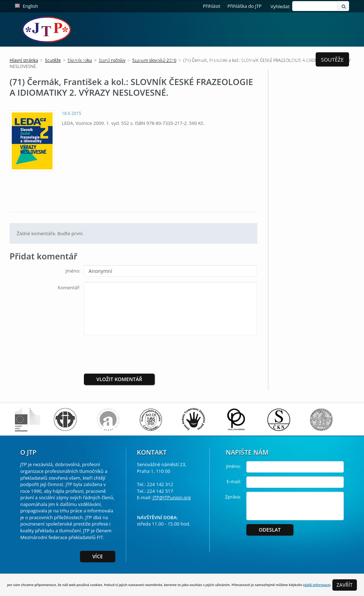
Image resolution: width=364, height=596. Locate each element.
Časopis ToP (255, 59)
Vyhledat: (280, 6)
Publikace (214, 59)
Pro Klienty (173, 59)
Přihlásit (212, 6)
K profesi (133, 59)
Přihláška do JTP (245, 6)
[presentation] (143, 354)
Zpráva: (233, 497)
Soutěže (332, 59)
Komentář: (69, 288)
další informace (317, 585)
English (30, 6)
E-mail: (234, 481)
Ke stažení (296, 59)
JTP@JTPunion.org (172, 497)
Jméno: (73, 271)
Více (98, 556)
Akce (103, 59)
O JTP (45, 59)
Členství (74, 59)
